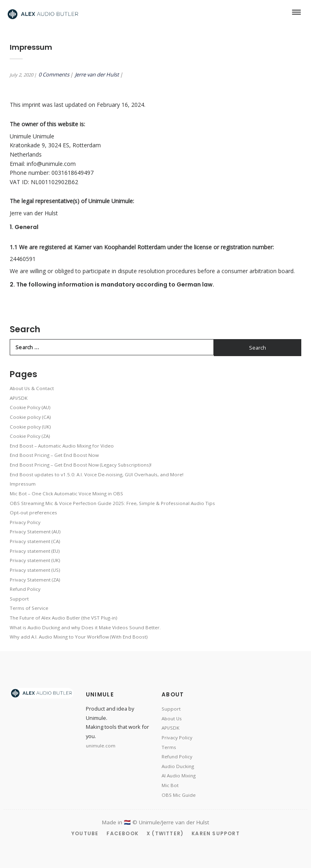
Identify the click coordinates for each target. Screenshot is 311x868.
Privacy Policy (25, 522)
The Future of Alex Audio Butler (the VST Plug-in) (63, 618)
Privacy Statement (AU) (35, 532)
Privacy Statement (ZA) (35, 580)
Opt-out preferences (33, 513)
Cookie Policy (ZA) (30, 436)
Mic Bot (170, 785)
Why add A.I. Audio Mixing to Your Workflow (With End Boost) (79, 637)
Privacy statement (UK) (35, 560)
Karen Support (216, 833)
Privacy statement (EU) (35, 551)
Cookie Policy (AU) (30, 407)
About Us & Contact (32, 388)
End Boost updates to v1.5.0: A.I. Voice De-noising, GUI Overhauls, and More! (97, 474)
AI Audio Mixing (179, 776)
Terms (169, 747)
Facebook (122, 833)
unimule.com (101, 746)
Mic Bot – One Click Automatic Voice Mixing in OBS (66, 493)
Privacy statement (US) (35, 570)
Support (19, 599)
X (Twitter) (165, 833)
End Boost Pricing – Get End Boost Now (54, 455)
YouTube (85, 833)
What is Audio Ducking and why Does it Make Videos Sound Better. (85, 627)
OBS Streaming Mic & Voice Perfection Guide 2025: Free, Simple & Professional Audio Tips (112, 503)
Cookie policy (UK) (30, 427)
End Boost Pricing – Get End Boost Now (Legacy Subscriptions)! (81, 465)
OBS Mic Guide (179, 795)
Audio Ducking (178, 766)
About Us (172, 718)
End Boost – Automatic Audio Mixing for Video (62, 446)
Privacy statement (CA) (35, 541)
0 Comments (54, 74)
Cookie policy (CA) (30, 417)
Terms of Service (29, 608)
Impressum (23, 484)
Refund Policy (25, 589)
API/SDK (19, 398)
